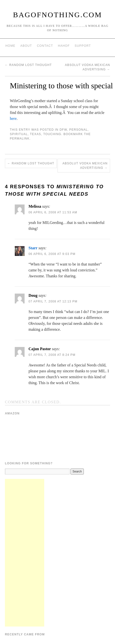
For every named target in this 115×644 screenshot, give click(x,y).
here (13, 118)
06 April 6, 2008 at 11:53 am (53, 212)
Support (83, 46)
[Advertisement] (25, 553)
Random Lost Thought (28, 65)
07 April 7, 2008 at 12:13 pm (53, 301)
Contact (45, 46)
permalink (20, 139)
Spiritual (19, 134)
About (26, 46)
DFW (63, 130)
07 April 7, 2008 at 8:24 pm (52, 355)
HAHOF (64, 46)
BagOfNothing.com (57, 15)
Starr (33, 248)
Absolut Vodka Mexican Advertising (85, 166)
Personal (79, 130)
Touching (52, 134)
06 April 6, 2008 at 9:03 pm (52, 254)
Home (10, 46)
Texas (36, 134)
